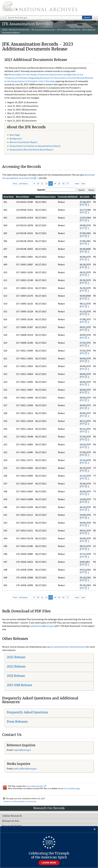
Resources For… (11, 821)
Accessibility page (72, 788)
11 (42, 183)
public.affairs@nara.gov (25, 769)
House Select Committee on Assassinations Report (35, 146)
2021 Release (16, 676)
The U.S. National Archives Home (40, 8)
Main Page (15, 135)
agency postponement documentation (66, 647)
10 (38, 183)
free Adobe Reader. (36, 786)
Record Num (23, 197)
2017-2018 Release (19, 685)
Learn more (49, 863)
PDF (83, 205)
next (77, 183)
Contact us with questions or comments (20, 801)
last (83, 183)
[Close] (95, 829)
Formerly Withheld (68, 197)
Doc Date (85, 197)
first (15, 183)
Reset (91, 190)
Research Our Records (19, 30)
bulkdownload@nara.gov (42, 626)
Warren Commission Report (24, 142)
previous (23, 183)
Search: (41, 190)
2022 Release (16, 666)
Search (87, 17)
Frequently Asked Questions (27, 712)
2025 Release (16, 657)
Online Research (12, 816)
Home (5, 30)
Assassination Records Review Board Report (32, 150)
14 (55, 183)
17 (68, 183)
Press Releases (17, 722)
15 (59, 183)
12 (46, 183)
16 (63, 183)
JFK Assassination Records (43, 30)
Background (16, 138)
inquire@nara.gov (22, 750)
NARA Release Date (45, 197)
